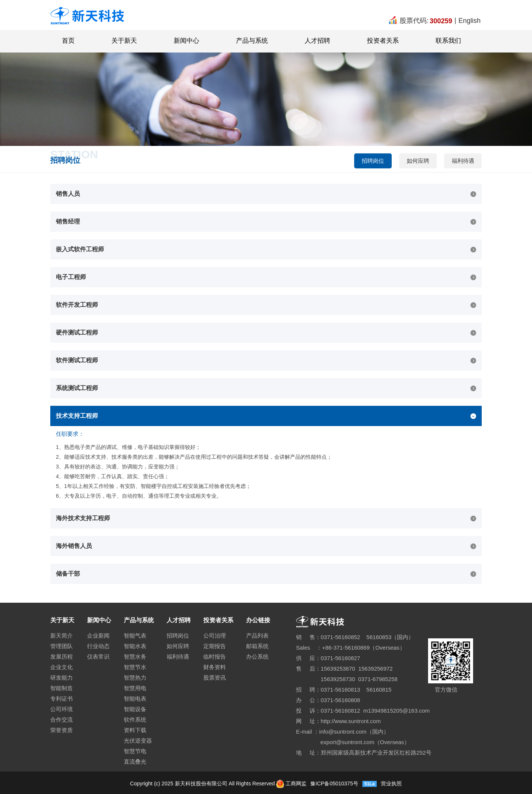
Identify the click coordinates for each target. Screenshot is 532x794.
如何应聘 (418, 161)
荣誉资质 (62, 730)
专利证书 (62, 699)
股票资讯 (215, 678)
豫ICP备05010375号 (334, 783)
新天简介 (62, 636)
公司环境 (62, 709)
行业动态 (98, 646)
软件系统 (135, 720)
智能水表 (135, 646)
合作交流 (62, 720)
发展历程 (62, 657)
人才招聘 (317, 41)
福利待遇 (463, 161)
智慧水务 (135, 657)
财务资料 (215, 667)
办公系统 (257, 657)
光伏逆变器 (138, 741)
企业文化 (62, 667)
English (470, 21)
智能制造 (62, 688)
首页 (68, 41)
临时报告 (215, 657)
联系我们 (448, 41)
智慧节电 (135, 751)
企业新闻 (98, 636)
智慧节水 (135, 667)
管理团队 (62, 646)
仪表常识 (98, 657)
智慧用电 (135, 688)
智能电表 (135, 699)
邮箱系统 (257, 646)
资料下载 (135, 730)
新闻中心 (186, 41)
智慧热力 (135, 678)
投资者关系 (383, 41)
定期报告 (215, 646)
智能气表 (135, 636)
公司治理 (215, 636)
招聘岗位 (373, 161)
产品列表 (257, 636)
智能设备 (135, 709)
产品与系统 (252, 41)
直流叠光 (135, 762)
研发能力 (62, 678)
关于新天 (124, 41)
